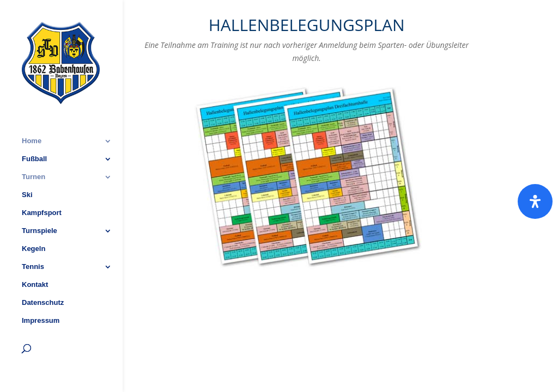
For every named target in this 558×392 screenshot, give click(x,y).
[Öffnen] (535, 201)
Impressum (41, 291)
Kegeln (34, 219)
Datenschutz (43, 273)
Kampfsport (42, 183)
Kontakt (35, 255)
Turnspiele (40, 201)
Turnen (34, 147)
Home (32, 111)
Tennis (33, 237)
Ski (27, 165)
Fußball (34, 129)
